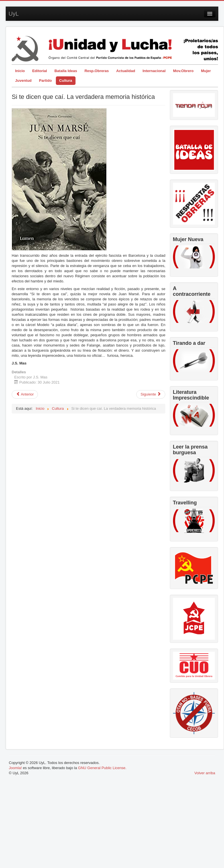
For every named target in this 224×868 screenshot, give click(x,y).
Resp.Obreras (96, 71)
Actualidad (126, 71)
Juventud (23, 81)
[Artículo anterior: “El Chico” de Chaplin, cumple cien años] (25, 394)
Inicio (20, 71)
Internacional (154, 71)
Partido (45, 81)
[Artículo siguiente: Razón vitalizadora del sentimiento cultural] (151, 394)
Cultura (66, 81)
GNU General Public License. (102, 768)
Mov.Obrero (183, 71)
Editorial (40, 71)
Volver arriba (205, 773)
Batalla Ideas (66, 71)
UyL (14, 14)
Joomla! (15, 768)
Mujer (206, 71)
